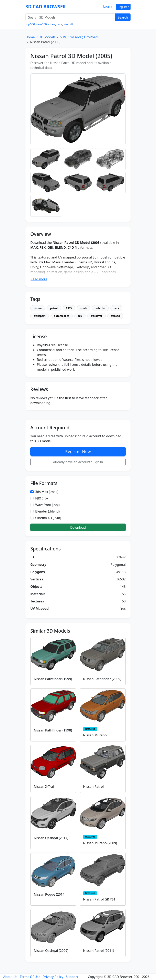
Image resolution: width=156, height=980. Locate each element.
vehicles (100, 308)
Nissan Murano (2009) (100, 843)
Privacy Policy (53, 977)
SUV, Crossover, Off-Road (79, 37)
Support (72, 977)
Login (108, 6)
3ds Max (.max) (47, 492)
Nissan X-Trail (44, 787)
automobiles (62, 316)
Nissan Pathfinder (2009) (102, 679)
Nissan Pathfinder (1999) (53, 679)
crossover (97, 316)
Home (30, 37)
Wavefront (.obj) (47, 505)
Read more (39, 279)
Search (123, 17)
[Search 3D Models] (70, 17)
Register (123, 7)
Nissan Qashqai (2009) (51, 951)
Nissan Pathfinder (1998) (53, 730)
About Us (10, 977)
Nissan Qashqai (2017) (51, 838)
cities (52, 24)
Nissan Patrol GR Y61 (99, 899)
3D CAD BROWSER (46, 7)
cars (59, 24)
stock (83, 308)
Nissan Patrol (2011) (99, 951)
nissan (38, 308)
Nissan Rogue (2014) (50, 894)
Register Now (78, 451)
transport (40, 316)
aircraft (69, 24)
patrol (54, 308)
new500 (42, 24)
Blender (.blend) (47, 511)
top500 (30, 24)
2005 (69, 308)
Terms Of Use (30, 977)
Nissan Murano (95, 735)
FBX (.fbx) (42, 498)
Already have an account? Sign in (78, 462)
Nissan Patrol (93, 787)
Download (78, 527)
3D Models (47, 37)
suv (80, 316)
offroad (115, 316)
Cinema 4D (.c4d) (48, 518)
